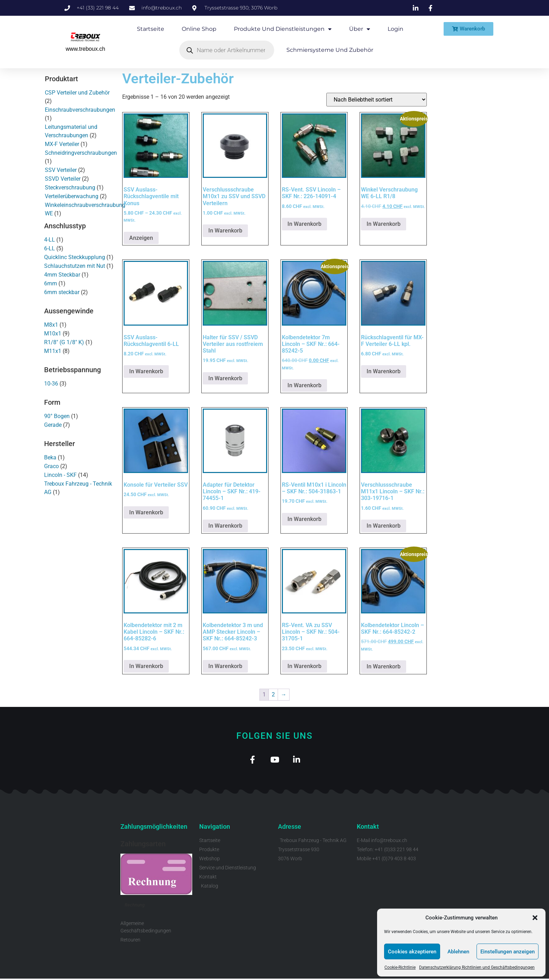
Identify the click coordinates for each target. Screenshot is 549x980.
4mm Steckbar (62, 275)
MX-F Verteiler (62, 144)
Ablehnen (458, 952)
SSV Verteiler (61, 170)
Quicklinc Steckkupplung (75, 257)
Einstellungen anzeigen (508, 952)
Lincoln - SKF (60, 475)
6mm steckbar (62, 292)
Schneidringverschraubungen (81, 153)
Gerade (53, 425)
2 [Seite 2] (273, 694)
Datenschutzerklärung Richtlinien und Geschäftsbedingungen (477, 967)
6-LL (50, 248)
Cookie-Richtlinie (400, 967)
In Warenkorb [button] (225, 231)
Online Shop (199, 29)
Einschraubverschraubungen (80, 110)
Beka (50, 457)
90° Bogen (57, 416)
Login (395, 29)
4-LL (50, 240)
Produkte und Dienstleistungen (283, 29)
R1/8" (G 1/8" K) (64, 342)
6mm (51, 283)
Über (360, 29)
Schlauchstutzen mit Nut (75, 266)
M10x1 (53, 333)
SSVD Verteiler (63, 179)
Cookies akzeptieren (412, 952)
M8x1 (51, 325)
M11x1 (53, 351)
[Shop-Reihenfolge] (377, 100)
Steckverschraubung (70, 187)
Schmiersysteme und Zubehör (330, 50)
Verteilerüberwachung (72, 196)
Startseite (151, 29)
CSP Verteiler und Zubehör (77, 93)
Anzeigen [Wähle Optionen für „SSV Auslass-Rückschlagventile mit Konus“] (141, 238)
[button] (535, 918)
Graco (51, 466)
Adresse (290, 828)
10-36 (51, 384)
